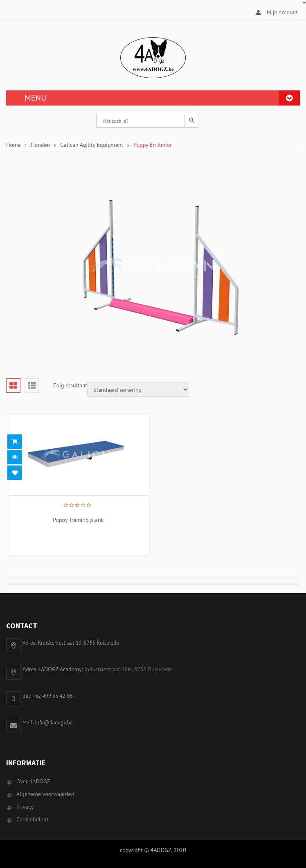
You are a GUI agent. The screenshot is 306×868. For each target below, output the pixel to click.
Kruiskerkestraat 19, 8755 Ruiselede (78, 643)
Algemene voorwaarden (45, 794)
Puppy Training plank (76, 520)
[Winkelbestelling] (138, 390)
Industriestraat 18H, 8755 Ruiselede (128, 669)
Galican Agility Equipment (92, 145)
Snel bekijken (15, 457)
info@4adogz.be (54, 723)
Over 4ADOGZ (33, 781)
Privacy (25, 807)
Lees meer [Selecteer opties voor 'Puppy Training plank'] (15, 442)
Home (13, 145)
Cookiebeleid (32, 819)
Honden (40, 145)
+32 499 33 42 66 (52, 696)
